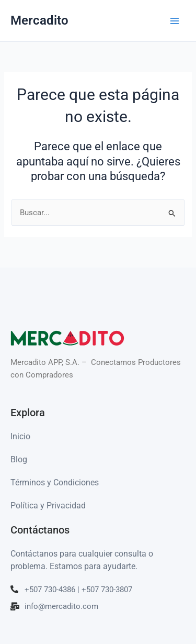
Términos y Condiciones (55, 482)
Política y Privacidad (48, 506)
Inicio (20, 436)
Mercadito (39, 20)
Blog (19, 459)
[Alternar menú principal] (175, 21)
